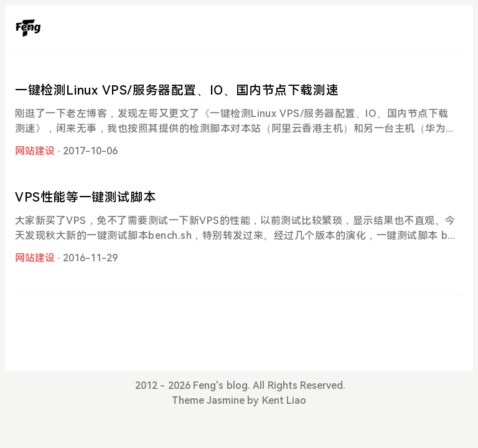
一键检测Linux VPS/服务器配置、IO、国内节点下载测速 (177, 90)
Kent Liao (284, 400)
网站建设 (35, 151)
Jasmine (226, 400)
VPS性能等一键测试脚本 (85, 197)
